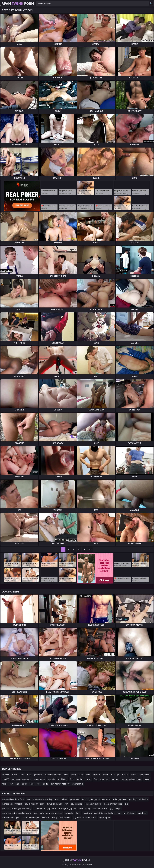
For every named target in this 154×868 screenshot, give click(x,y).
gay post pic (116, 808)
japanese (38, 775)
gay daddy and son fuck (13, 799)
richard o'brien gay (30, 818)
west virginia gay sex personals (96, 799)
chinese (6, 775)
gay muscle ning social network (17, 813)
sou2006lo (63, 779)
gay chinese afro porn (34, 804)
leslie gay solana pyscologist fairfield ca (130, 799)
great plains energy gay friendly (17, 808)
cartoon (96, 775)
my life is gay (129, 813)
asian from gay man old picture (93, 808)
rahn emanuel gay (11, 818)
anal (17, 784)
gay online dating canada (57, 775)
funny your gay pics (67, 808)
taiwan (147, 779)
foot (72, 779)
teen (4, 784)
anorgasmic (78, 784)
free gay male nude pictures (46, 799)
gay (11, 784)
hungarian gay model (12, 804)
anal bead (105, 779)
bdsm (105, 775)
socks (46, 784)
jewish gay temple (93, 804)
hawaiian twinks (54, 804)
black (133, 775)
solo (88, 775)
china (22, 775)
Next (90, 549)
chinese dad (39, 808)
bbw (35, 813)
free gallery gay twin (61, 818)
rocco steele (40, 779)
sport (89, 779)
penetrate (75, 799)
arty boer (142, 813)
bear (29, 775)
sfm (66, 804)
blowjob (45, 818)
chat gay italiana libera (131, 779)
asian (81, 775)
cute (38, 784)
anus (24, 784)
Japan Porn (17, 3)
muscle (125, 775)
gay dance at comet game (85, 818)
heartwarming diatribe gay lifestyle (99, 813)
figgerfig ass (105, 818)
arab (32, 784)
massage (115, 775)
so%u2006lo (144, 775)
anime (115, 779)
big (126, 804)
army (73, 775)
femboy (80, 779)
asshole (51, 779)
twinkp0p (69, 813)
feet (96, 779)
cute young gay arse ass (51, 813)
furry (14, 775)
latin (78, 813)
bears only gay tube (113, 804)
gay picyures (77, 804)
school (64, 799)
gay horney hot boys (60, 784)
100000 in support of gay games (17, 779)
